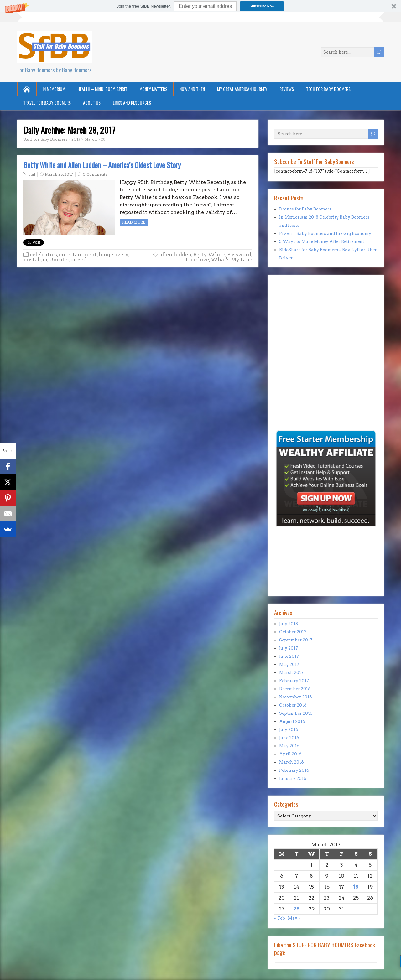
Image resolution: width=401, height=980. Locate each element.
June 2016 (289, 738)
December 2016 (295, 689)
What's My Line (232, 259)
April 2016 (290, 754)
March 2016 (292, 762)
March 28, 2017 (59, 174)
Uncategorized (68, 259)
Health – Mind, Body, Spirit (102, 89)
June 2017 (289, 656)
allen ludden (175, 254)
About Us (92, 103)
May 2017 (289, 664)
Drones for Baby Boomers (305, 209)
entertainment (78, 254)
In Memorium (54, 89)
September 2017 (296, 640)
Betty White (209, 254)
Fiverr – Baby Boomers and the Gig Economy (325, 233)
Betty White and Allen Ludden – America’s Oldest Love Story (102, 165)
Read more (134, 222)
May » (294, 918)
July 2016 (289, 730)
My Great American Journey (242, 89)
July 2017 (289, 648)
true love (197, 259)
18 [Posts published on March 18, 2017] (356, 887)
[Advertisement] (293, 385)
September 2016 (296, 713)
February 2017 (294, 681)
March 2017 (291, 673)
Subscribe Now (262, 6)
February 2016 (294, 770)
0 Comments (95, 174)
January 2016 (293, 778)
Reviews (287, 89)
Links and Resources (132, 103)
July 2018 (289, 624)
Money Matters (153, 89)
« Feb (280, 918)
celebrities (43, 254)
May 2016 (289, 746)
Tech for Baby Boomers (328, 89)
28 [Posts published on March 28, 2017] (297, 909)
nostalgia (35, 259)
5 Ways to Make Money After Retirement (322, 242)
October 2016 (293, 705)
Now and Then (192, 89)
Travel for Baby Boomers (47, 103)
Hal (32, 174)
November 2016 (296, 697)
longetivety (113, 254)
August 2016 (292, 721)
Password (239, 254)
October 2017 (293, 632)
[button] (200, 6)
